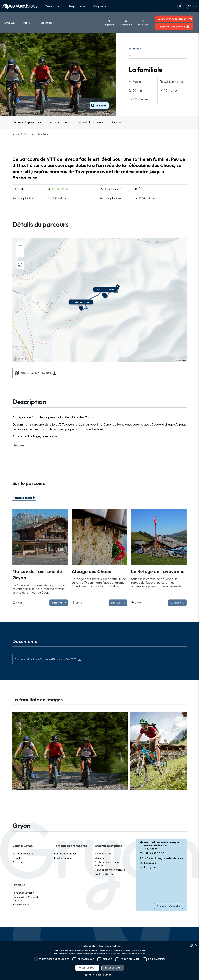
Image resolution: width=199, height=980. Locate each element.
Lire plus (18, 445)
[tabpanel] (99, 558)
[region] (99, 300)
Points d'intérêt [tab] (24, 498)
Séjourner (47, 23)
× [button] (196, 945)
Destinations (53, 6)
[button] (99, 975)
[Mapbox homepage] (20, 359)
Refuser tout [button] (113, 968)
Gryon (10, 23)
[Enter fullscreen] (20, 265)
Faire (27, 23)
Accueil (16, 134)
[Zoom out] (20, 253)
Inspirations (77, 6)
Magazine (99, 6)
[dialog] (99, 961)
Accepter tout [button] (87, 968)
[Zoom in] (20, 245)
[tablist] (99, 499)
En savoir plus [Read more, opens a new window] (138, 954)
